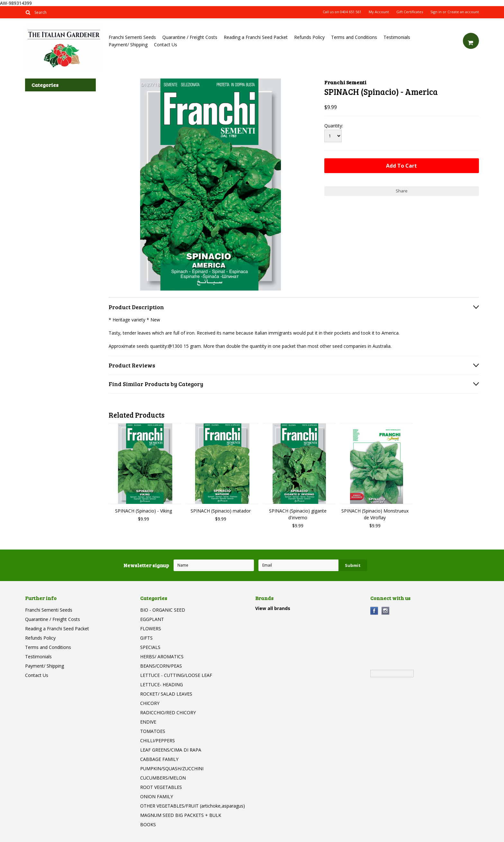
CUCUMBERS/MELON (163, 778)
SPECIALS (150, 647)
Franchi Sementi (345, 82)
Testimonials (397, 37)
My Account (379, 12)
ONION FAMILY (157, 796)
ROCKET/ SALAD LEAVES (166, 694)
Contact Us (166, 45)
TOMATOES (153, 731)
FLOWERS (151, 629)
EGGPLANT (152, 619)
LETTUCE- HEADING (162, 685)
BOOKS (148, 824)
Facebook (374, 611)
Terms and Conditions (354, 37)
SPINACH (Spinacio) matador (221, 511)
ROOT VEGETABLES (161, 787)
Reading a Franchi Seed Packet (256, 37)
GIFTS (146, 638)
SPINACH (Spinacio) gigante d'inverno (298, 514)
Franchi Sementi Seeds (132, 37)
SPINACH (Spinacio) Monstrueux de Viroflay (375, 514)
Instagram (386, 611)
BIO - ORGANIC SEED (163, 610)
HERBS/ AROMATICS (162, 657)
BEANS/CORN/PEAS (161, 666)
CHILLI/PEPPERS (157, 740)
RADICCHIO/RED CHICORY (168, 712)
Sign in (436, 12)
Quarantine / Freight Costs (190, 37)
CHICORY (150, 703)
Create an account (463, 12)
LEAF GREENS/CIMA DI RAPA (171, 750)
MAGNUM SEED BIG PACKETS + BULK (181, 815)
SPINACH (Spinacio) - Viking (144, 511)
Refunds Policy (309, 37)
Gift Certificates (410, 12)
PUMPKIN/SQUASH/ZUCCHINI (172, 768)
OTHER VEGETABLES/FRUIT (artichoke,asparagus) (193, 806)
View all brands (273, 608)
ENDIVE (148, 722)
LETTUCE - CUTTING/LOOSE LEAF (176, 675)
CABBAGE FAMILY (159, 759)
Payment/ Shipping (128, 45)
